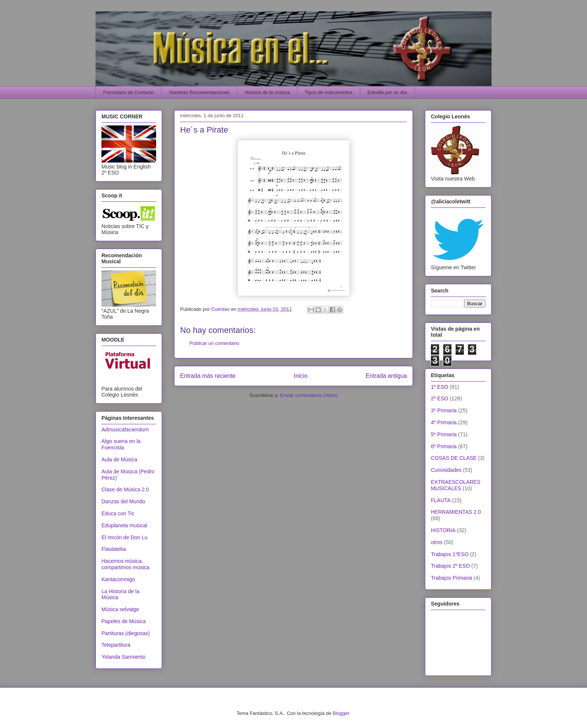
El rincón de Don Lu (124, 537)
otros (437, 542)
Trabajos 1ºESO (450, 554)
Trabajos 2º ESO (450, 566)
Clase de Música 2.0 (125, 489)
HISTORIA (443, 530)
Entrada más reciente (208, 376)
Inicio (301, 376)
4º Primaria (444, 422)
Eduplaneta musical (124, 525)
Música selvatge (120, 609)
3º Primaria (444, 410)
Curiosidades (446, 470)
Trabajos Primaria (451, 578)
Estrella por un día (387, 92)
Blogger (341, 713)
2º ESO (440, 398)
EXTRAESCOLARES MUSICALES (456, 485)
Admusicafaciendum (125, 430)
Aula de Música (119, 459)
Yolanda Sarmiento (124, 657)
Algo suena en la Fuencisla (121, 444)
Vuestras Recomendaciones (199, 92)
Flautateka (114, 549)
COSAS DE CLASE (454, 458)
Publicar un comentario (214, 343)
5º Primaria (444, 434)
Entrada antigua (386, 376)
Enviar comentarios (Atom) (309, 395)
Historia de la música (267, 92)
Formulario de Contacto (129, 92)
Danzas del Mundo (123, 501)
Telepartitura (116, 645)
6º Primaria (444, 446)
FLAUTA (441, 500)
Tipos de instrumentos (329, 92)
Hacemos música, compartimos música (125, 564)
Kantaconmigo (118, 579)
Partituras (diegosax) (126, 633)
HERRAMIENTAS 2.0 (456, 512)
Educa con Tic (118, 513)
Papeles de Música (124, 621)
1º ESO (440, 387)
